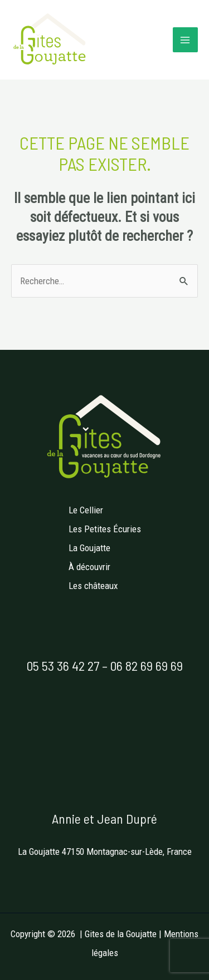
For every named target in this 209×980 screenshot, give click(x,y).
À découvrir (89, 567)
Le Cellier (86, 510)
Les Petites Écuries (105, 529)
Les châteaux (93, 586)
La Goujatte (89, 548)
